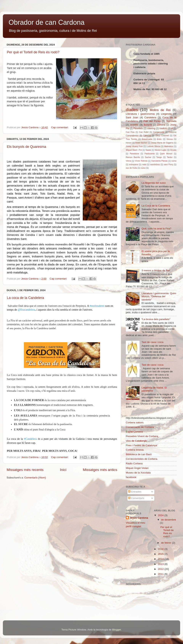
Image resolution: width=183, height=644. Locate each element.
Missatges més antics (100, 470)
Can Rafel (144, 132)
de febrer (167, 543)
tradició (163, 128)
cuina (174, 161)
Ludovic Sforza (153, 146)
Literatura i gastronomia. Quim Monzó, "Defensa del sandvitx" (159, 296)
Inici (63, 470)
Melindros (169, 146)
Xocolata (171, 121)
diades (132, 110)
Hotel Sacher (141, 143)
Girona (169, 139)
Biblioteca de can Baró (139, 454)
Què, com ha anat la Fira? (156, 229)
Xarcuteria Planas (159, 161)
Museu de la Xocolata (138, 473)
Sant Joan (132, 117)
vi (172, 128)
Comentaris (136, 498)
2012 (161, 569)
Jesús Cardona (139, 518)
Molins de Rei (160, 110)
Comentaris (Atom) (35, 478)
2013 (161, 564)
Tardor (170, 157)
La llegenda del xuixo (154, 183)
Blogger (116, 630)
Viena (128, 161)
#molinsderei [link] (97, 306)
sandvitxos (155, 164)
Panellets (138, 128)
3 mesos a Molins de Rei (156, 270)
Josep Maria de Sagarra (162, 143)
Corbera (161, 125)
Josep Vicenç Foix (134, 146)
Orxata (173, 150)
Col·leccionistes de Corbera (142, 459)
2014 (161, 559)
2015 (161, 554)
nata (144, 164)
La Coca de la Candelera (156, 206)
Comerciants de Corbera (140, 427)
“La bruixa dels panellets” (156, 319)
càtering (151, 128)
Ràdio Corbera (134, 463)
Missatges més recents (25, 470)
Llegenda (166, 114)
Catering (147, 135)
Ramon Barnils (133, 157)
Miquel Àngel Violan (137, 468)
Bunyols (148, 125)
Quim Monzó (166, 154)
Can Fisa (130, 132)
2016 (161, 549)
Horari (129, 143)
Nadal (148, 150)
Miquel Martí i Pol (134, 150)
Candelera (150, 117)
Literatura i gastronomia (140, 114)
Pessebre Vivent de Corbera (142, 436)
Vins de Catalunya (136, 441)
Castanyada (159, 132)
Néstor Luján (161, 150)
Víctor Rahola (141, 161)
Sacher (148, 157)
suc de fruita (131, 168)
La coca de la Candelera (25, 298)
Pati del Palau (152, 121)
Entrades (135, 492)
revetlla (134, 125)
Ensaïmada (147, 139)
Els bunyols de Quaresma (26, 147)
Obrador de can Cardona (47, 22)
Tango (159, 157)
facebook (131, 477)
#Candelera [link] (30, 439)
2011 (161, 574)
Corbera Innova (135, 450)
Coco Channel (162, 135)
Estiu (159, 139)
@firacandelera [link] (26, 310)
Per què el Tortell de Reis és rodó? (33, 52)
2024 (161, 515)
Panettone (134, 154)
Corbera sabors (135, 423)
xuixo (143, 168)
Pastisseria (150, 154)
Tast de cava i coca (152, 342)
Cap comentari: (60, 127)
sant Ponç (168, 164)
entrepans (134, 164)
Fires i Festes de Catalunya (141, 445)
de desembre (169, 520)
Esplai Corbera (134, 432)
